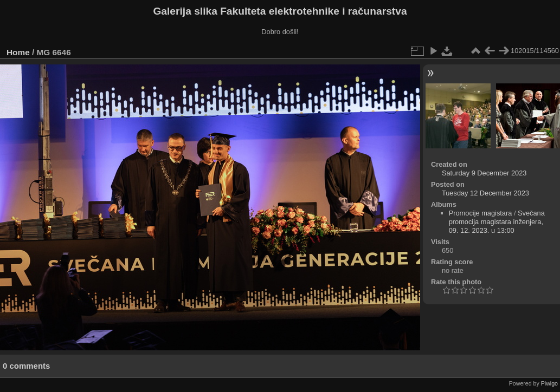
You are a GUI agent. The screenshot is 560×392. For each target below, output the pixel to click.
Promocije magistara (481, 213)
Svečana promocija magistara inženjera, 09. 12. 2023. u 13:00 (497, 222)
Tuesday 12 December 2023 (485, 193)
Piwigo (549, 383)
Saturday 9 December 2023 (484, 173)
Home (18, 52)
